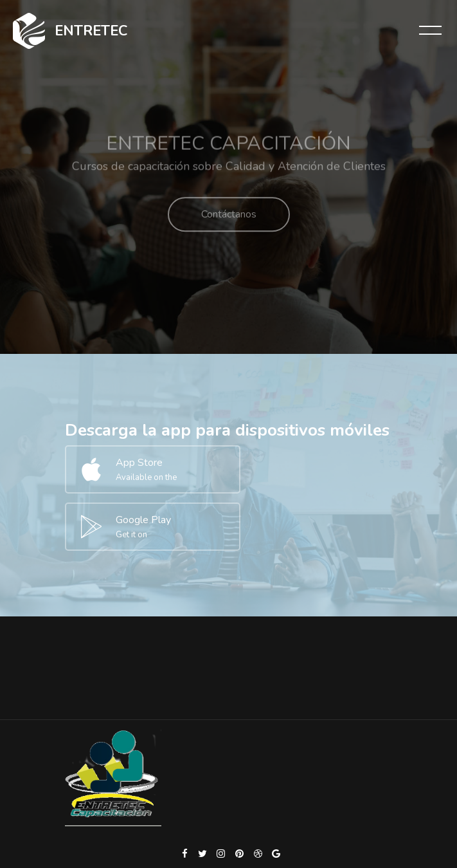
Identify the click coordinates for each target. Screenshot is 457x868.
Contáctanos (229, 223)
